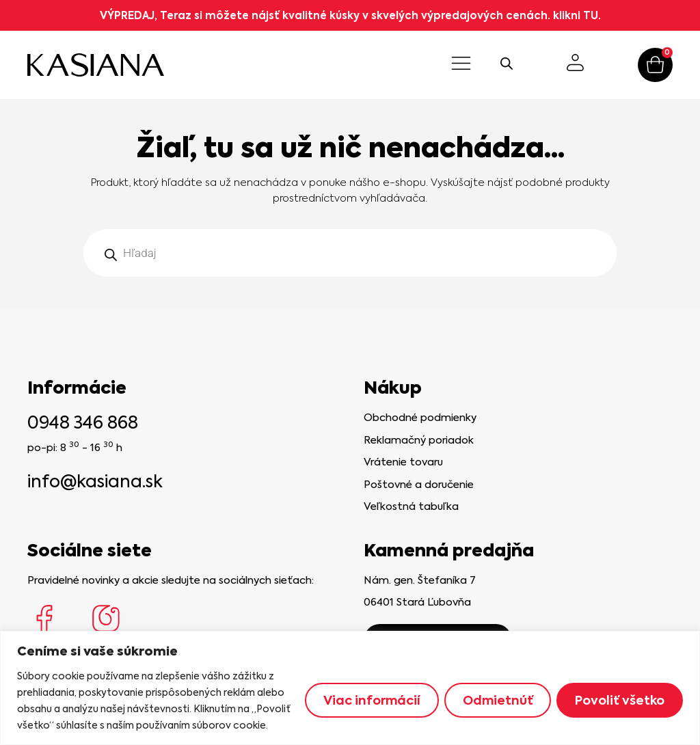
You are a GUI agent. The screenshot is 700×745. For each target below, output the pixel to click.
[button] (461, 65)
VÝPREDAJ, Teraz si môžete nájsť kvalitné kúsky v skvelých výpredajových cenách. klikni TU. (350, 15)
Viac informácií (370, 700)
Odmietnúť (497, 700)
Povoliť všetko (620, 700)
